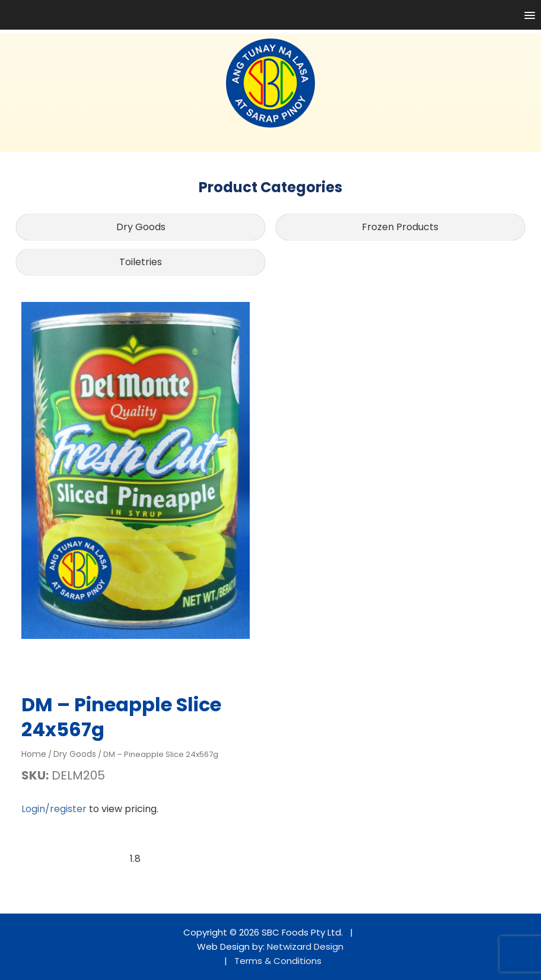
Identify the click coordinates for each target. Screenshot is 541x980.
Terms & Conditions (278, 961)
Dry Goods (141, 227)
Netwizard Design (305, 946)
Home (34, 754)
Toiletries (141, 262)
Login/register (54, 809)
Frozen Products (400, 227)
